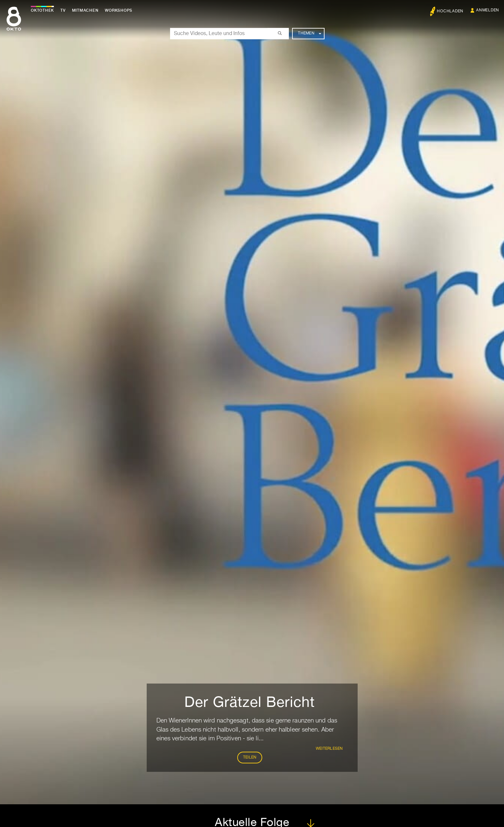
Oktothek (42, 10)
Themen (309, 33)
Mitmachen (85, 10)
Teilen (250, 758)
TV (63, 10)
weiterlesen (329, 749)
